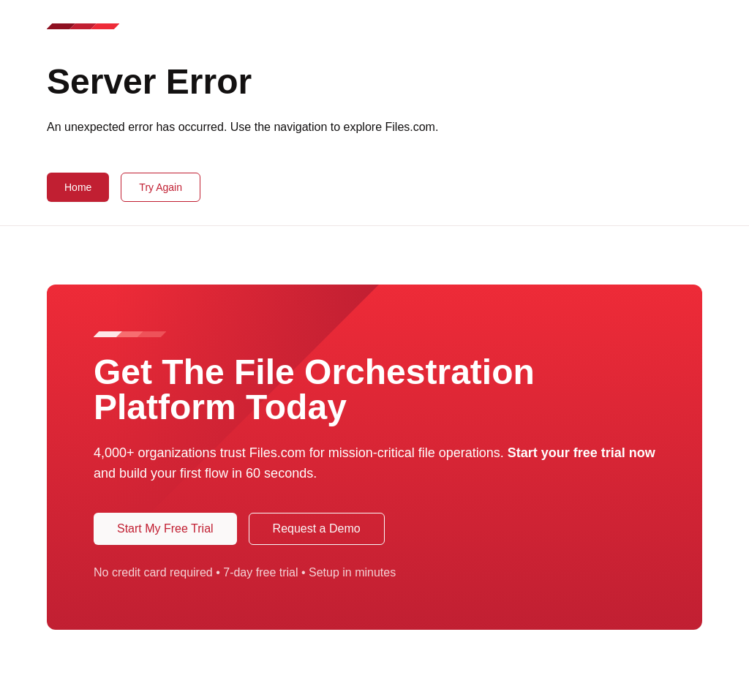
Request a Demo (317, 528)
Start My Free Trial (165, 528)
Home (78, 187)
